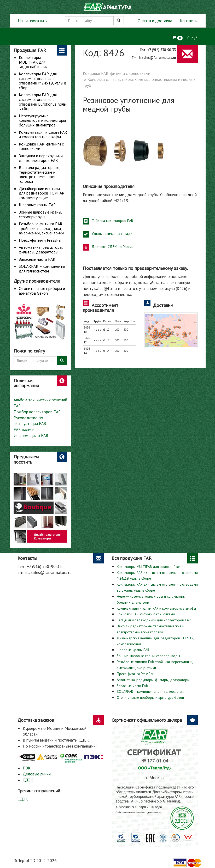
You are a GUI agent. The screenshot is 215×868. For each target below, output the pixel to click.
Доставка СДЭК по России (113, 247)
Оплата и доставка (155, 21)
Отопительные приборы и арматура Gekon (42, 291)
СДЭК (28, 780)
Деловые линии (37, 774)
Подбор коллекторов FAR (37, 412)
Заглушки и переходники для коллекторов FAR (41, 158)
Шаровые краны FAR (37, 205)
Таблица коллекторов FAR (112, 221)
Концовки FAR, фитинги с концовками (41, 146)
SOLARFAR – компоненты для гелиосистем (42, 269)
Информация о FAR (31, 435)
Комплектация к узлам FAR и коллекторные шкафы (43, 135)
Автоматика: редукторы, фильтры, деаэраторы (41, 250)
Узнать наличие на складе (112, 234)
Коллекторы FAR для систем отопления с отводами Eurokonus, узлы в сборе (43, 102)
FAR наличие (25, 429)
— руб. (185, 38)
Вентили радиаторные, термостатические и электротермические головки (39, 174)
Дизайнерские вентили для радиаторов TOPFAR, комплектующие (42, 193)
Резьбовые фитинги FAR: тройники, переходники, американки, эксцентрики (41, 228)
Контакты (189, 21)
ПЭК (27, 768)
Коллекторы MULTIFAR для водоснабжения (33, 62)
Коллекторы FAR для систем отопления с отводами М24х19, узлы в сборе (43, 81)
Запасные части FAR (37, 259)
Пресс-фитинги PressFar (40, 240)
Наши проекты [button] (33, 21)
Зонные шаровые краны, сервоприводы (40, 214)
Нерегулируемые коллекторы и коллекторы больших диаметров (42, 120)
